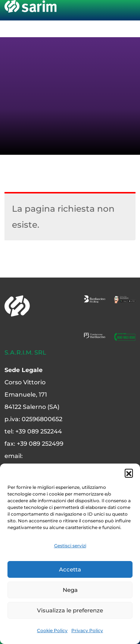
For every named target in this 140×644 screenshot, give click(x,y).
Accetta (70, 569)
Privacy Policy (87, 630)
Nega (70, 590)
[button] (129, 473)
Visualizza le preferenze (70, 610)
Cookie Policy (52, 630)
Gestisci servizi (70, 546)
